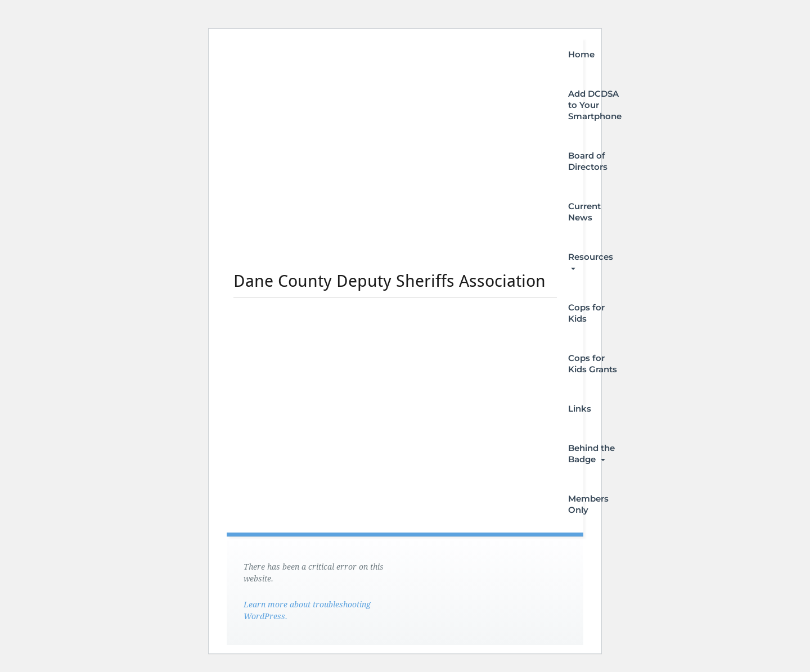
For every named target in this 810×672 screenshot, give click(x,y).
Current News (584, 212)
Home (581, 54)
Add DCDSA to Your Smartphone (595, 105)
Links (580, 409)
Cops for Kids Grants (593, 364)
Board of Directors (588, 161)
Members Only (588, 504)
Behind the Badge (591, 454)
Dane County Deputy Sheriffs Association (390, 281)
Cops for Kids (586, 313)
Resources (591, 261)
